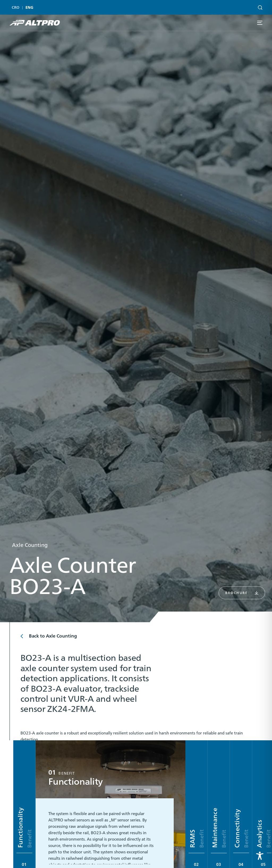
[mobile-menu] (260, 23)
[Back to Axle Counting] (23, 639)
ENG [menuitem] (29, 7)
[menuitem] (17, 7)
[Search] (259, 6)
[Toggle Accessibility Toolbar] (260, 856)
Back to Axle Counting (53, 639)
